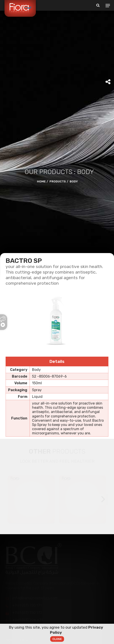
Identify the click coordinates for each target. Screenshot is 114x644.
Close (57, 639)
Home (41, 182)
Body (74, 182)
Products (58, 182)
